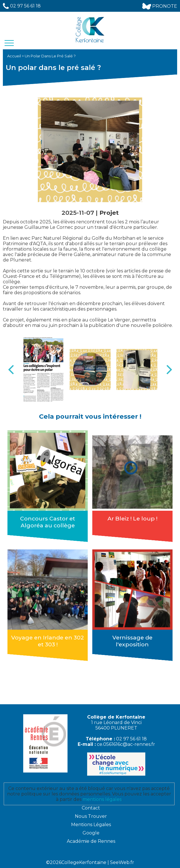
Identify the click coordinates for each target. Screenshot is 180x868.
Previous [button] (11, 370)
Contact (91, 808)
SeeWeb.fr (122, 862)
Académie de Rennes (91, 841)
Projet (109, 213)
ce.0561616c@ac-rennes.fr (126, 744)
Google (91, 833)
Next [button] (169, 370)
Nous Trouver (91, 816)
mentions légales (102, 799)
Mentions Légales (91, 825)
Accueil (14, 56)
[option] (43, 369)
